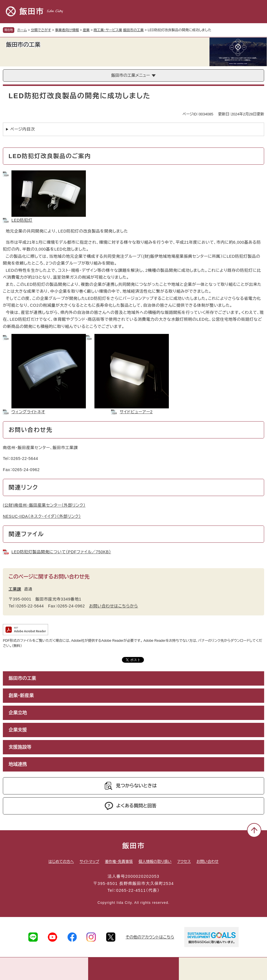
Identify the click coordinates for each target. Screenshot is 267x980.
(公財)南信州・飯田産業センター (44, 505)
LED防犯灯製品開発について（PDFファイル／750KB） (61, 552)
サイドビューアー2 (136, 412)
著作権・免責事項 (119, 862)
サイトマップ (89, 862)
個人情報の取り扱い (155, 862)
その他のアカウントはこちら (150, 937)
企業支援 (18, 730)
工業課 (15, 589)
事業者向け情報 (67, 30)
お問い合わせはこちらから (113, 606)
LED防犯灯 (22, 220)
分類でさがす (41, 30)
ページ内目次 (23, 129)
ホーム (22, 30)
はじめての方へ (61, 862)
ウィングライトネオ (28, 412)
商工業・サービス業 (108, 30)
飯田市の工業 (133, 30)
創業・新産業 (21, 695)
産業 (86, 30)
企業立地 (18, 713)
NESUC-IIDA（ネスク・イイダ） (42, 516)
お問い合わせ (208, 862)
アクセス (184, 862)
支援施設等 (20, 747)
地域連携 (18, 764)
